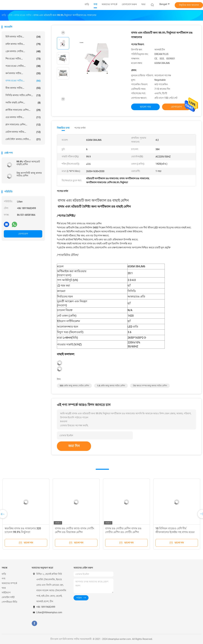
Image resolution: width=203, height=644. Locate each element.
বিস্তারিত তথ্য (63, 128)
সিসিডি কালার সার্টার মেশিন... (23, 95)
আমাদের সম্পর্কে (9, 583)
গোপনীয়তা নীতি (9, 602)
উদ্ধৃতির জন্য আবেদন (189, 5)
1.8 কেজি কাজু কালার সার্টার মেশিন (111, 386)
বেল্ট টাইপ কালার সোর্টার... (23, 139)
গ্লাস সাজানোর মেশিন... (23, 125)
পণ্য (3, 579)
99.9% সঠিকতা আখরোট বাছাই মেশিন (28, 163)
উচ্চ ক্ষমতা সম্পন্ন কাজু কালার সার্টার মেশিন (150, 386)
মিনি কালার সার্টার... (23, 37)
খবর (4, 588)
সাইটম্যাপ (6, 593)
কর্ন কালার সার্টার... (23, 73)
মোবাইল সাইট (8, 597)
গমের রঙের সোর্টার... (23, 66)
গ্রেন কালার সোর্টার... (23, 51)
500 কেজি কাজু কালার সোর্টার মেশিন (74, 386)
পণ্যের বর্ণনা (80, 128)
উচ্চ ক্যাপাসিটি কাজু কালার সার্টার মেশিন (29, 174)
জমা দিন (74, 446)
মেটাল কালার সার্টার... (23, 132)
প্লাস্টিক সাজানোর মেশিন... (23, 110)
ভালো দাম (145, 107)
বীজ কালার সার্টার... (23, 88)
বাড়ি (4, 574)
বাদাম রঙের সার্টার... (23, 81)
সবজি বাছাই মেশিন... (23, 103)
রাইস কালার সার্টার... (23, 44)
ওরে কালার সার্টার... (23, 117)
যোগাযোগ (23, 234)
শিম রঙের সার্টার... (23, 59)
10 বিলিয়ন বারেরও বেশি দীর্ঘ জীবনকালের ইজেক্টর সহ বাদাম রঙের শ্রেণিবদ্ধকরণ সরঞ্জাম (175, 532)
